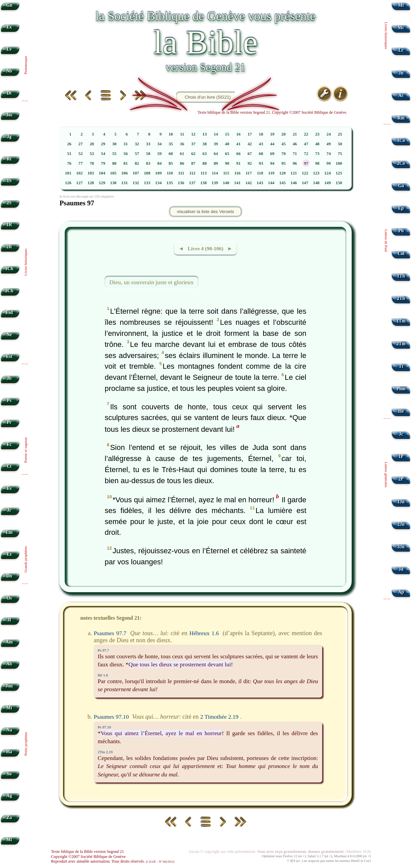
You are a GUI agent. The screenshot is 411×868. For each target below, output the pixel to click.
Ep (401, 208)
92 (250, 163)
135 (169, 183)
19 (272, 134)
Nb (9, 71)
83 (148, 163)
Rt (9, 159)
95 (283, 163)
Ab (9, 664)
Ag (9, 796)
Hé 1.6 (103, 675)
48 (317, 144)
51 (69, 154)
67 (250, 154)
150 (339, 183)
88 (205, 163)
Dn (9, 576)
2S (9, 203)
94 (272, 163)
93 (261, 163)
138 (203, 183)
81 (126, 163)
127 (79, 183)
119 (271, 173)
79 (103, 163)
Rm (401, 118)
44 (272, 144)
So (9, 774)
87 (193, 163)
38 (205, 144)
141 (237, 183)
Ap (401, 592)
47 (306, 144)
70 (283, 154)
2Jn (401, 524)
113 (204, 173)
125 (339, 173)
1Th (401, 276)
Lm (9, 532)
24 (329, 134)
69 (272, 154)
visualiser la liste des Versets (205, 212)
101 (68, 173)
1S (9, 181)
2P (401, 479)
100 (339, 163)
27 (81, 144)
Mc (401, 28)
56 (126, 154)
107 (136, 173)
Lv (9, 49)
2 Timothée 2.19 (219, 717)
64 (216, 154)
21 (295, 134)
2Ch (9, 291)
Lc (401, 50)
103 (91, 173)
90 (227, 163)
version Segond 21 (205, 67)
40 (227, 144)
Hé (401, 411)
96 (295, 163)
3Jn (401, 547)
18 (261, 134)
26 (69, 144)
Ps (9, 400)
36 (182, 144)
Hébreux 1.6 (204, 633)
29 (103, 144)
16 (239, 134)
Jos (9, 115)
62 (193, 154)
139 (215, 183)
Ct (9, 466)
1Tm (401, 321)
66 (239, 154)
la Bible (205, 42)
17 (250, 134)
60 (171, 154)
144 (271, 183)
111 (181, 173)
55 (114, 154)
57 (137, 154)
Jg (9, 137)
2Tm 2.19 (105, 752)
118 (260, 173)
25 (340, 134)
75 (340, 154)
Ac (401, 95)
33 (148, 144)
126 (68, 183)
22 (306, 134)
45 (283, 144)
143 (260, 183)
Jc (401, 434)
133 (147, 183)
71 (295, 154)
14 (216, 134)
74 (329, 154)
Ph (401, 231)
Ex (9, 27)
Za (9, 818)
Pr (9, 422)
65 (227, 154)
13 (205, 134)
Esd (9, 313)
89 (216, 163)
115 (226, 173)
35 (171, 144)
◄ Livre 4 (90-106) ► (206, 248)
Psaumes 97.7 (110, 633)
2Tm (401, 344)
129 (102, 183)
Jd (401, 569)
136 (181, 183)
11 (182, 134)
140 (226, 183)
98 (317, 163)
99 (329, 163)
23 (317, 134)
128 (91, 183)
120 (282, 173)
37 (193, 144)
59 (159, 154)
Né (9, 335)
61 (182, 154)
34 (159, 144)
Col (401, 253)
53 (92, 154)
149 (327, 183)
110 (170, 173)
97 (306, 163)
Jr (9, 510)
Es (9, 488)
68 (261, 154)
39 (216, 144)
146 (294, 183)
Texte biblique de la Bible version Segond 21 (87, 852)
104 (102, 173)
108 (147, 173)
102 (79, 173)
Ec (9, 444)
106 (125, 173)
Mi (9, 708)
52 (81, 154)
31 (126, 144)
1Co (401, 140)
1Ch (9, 269)
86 (182, 163)
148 (316, 183)
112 (192, 173)
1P (401, 456)
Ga (401, 186)
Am (9, 642)
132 (136, 183)
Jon (9, 686)
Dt (9, 93)
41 (239, 144)
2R (9, 247)
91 (239, 163)
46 (295, 144)
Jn (401, 73)
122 (305, 173)
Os (9, 598)
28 (92, 144)
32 (137, 144)
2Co (401, 163)
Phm (401, 389)
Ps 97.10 (104, 727)
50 (340, 144)
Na (9, 730)
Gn (9, 5)
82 (137, 163)
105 (113, 173)
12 (193, 134)
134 (158, 183)
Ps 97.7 (104, 650)
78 (92, 163)
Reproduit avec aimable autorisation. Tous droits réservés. (113, 861)
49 (329, 144)
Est (9, 356)
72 (306, 154)
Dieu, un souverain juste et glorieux (151, 282)
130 (113, 183)
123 (316, 173)
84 (159, 163)
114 (215, 173)
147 (305, 183)
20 (283, 134)
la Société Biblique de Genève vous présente (205, 16)
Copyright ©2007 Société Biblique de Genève (88, 857)
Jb (9, 378)
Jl (9, 620)
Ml (9, 840)
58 (148, 154)
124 (327, 173)
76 (69, 163)
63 (205, 154)
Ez (9, 554)
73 (317, 154)
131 (125, 183)
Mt (401, 5)
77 (81, 163)
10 (171, 134)
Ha (9, 752)
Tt (401, 366)
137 (192, 183)
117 (249, 173)
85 (171, 163)
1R (9, 225)
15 (227, 134)
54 (103, 154)
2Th (401, 298)
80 (114, 163)
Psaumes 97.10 (111, 717)
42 (250, 144)
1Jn (401, 502)
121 (294, 173)
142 (249, 183)
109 (158, 173)
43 (261, 144)
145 (282, 183)
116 (238, 173)
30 (114, 144)
